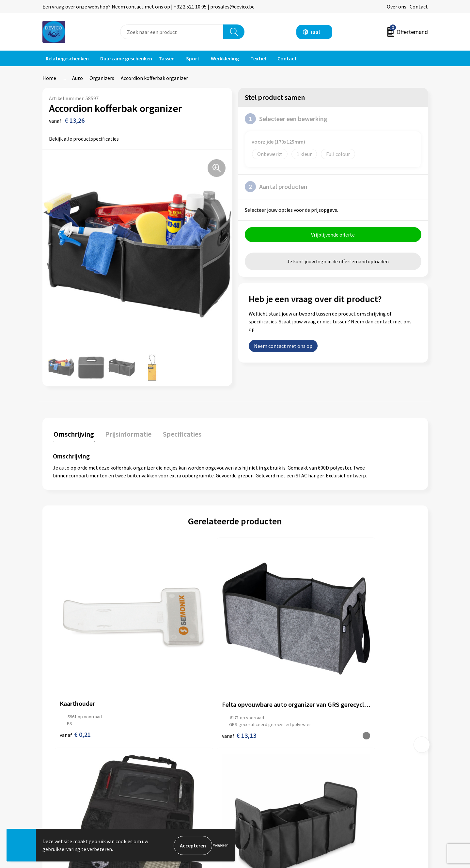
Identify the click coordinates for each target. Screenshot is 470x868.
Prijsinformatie (165, 750)
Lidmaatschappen (168, 780)
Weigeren (221, 845)
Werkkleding (225, 58)
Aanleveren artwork (170, 760)
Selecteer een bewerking (286, 119)
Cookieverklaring (358, 760)
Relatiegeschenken (67, 58)
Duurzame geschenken (126, 58)
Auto (78, 78)
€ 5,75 (257, 669)
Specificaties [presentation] (179, 433)
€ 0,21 (75, 663)
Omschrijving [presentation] (73, 433)
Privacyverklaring (358, 750)
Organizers (102, 78)
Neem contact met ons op (283, 347)
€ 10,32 (350, 646)
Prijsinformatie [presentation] (126, 433)
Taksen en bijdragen (170, 770)
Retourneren (258, 750)
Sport (193, 58)
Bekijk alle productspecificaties (86, 139)
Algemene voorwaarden (365, 740)
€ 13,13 (168, 669)
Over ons (397, 7)
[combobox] (172, 32)
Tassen (167, 58)
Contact (419, 7)
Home (49, 78)
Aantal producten (276, 187)
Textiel (258, 58)
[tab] (73, 434)
